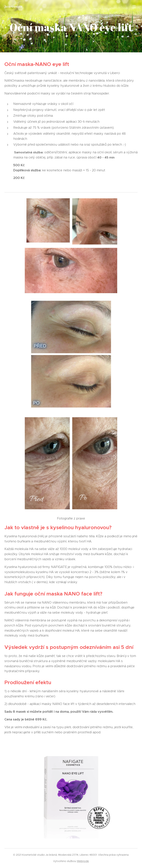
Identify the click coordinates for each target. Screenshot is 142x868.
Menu (134, 7)
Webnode (83, 861)
